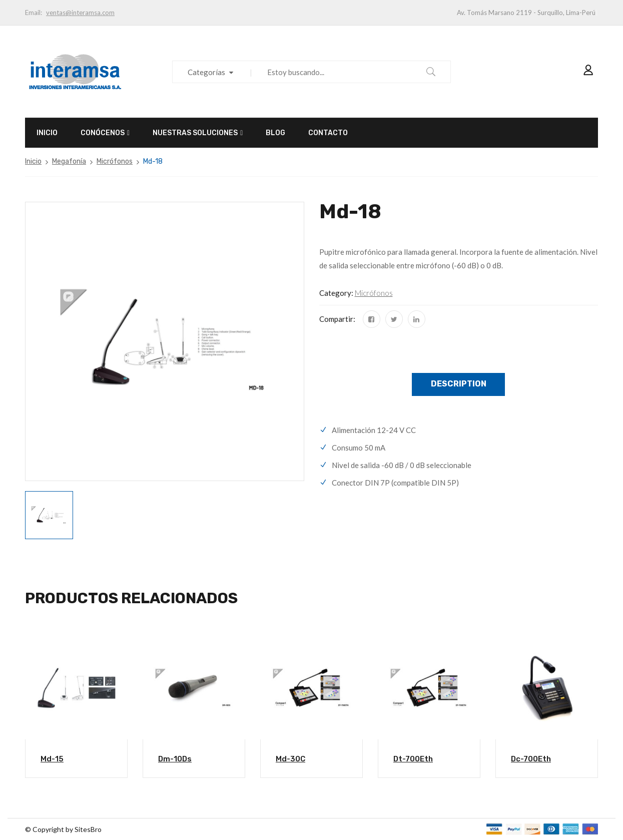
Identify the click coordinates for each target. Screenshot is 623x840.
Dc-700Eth (531, 759)
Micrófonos (115, 161)
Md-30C (290, 759)
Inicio (33, 161)
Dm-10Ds (175, 759)
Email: (34, 13)
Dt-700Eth (413, 759)
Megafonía (69, 161)
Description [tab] (459, 384)
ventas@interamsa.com (80, 13)
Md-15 (52, 759)
